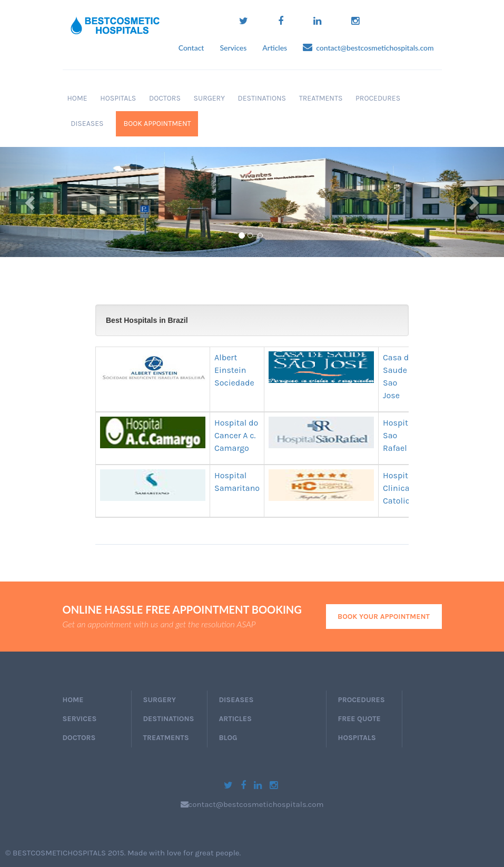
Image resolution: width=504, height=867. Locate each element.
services (80, 719)
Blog (228, 738)
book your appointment (384, 617)
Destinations (260, 98)
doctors (79, 738)
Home (77, 98)
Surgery (207, 98)
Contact (191, 48)
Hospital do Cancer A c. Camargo (236, 435)
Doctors (163, 98)
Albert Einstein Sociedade (234, 370)
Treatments (319, 98)
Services (233, 48)
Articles (275, 48)
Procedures (376, 98)
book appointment (157, 124)
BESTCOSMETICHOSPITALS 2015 (68, 853)
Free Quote (359, 719)
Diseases (86, 124)
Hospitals (117, 98)
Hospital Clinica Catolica (399, 488)
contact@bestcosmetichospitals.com (368, 47)
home (73, 700)
